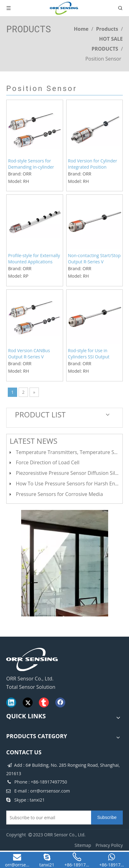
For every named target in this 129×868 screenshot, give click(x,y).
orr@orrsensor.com (50, 791)
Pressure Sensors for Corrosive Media (59, 494)
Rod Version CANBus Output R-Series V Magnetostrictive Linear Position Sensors (32, 354)
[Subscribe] (107, 818)
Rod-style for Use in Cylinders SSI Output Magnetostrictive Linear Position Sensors (92, 354)
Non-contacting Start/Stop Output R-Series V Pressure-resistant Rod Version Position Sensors (94, 259)
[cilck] (65, 563)
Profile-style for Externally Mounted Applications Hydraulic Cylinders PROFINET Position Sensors (34, 259)
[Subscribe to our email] (47, 818)
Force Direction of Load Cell (48, 462)
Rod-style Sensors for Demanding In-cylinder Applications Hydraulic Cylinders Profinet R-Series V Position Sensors (33, 164)
